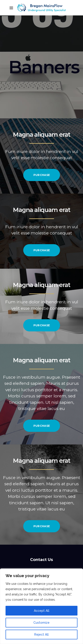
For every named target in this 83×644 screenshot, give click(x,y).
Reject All (41, 635)
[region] (41, 606)
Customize (41, 623)
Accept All (42, 611)
